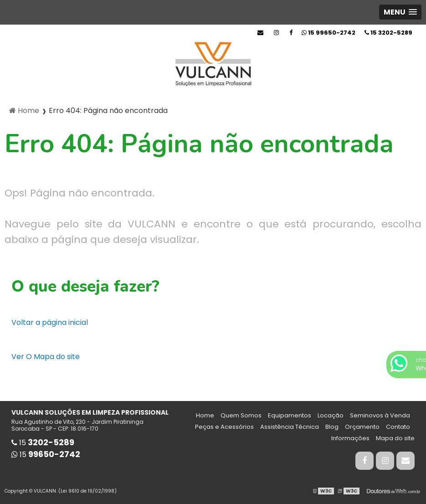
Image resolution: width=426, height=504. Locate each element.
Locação (331, 415)
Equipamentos (290, 415)
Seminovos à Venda (380, 415)
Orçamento (362, 427)
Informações (350, 438)
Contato (398, 427)
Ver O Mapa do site (46, 357)
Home (205, 415)
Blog (332, 427)
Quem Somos (241, 415)
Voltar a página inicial (50, 322)
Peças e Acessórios (224, 427)
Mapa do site (395, 438)
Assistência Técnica (290, 427)
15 (388, 33)
